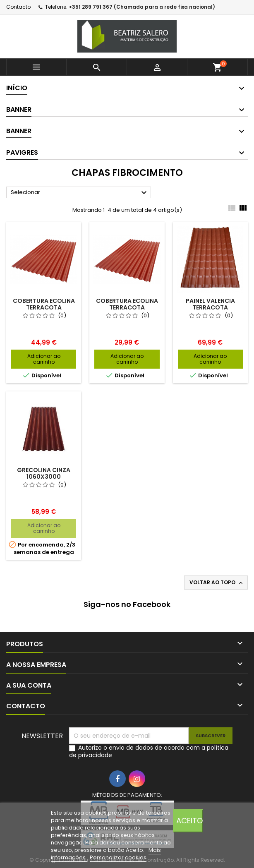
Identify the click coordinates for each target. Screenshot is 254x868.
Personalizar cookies (118, 857)
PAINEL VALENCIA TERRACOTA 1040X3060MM (210, 307)
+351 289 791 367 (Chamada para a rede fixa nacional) (142, 7)
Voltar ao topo (217, 583)
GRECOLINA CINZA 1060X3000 (44, 473)
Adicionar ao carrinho (44, 359)
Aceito (189, 821)
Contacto (18, 7)
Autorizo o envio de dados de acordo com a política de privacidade (149, 751)
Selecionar (80, 193)
